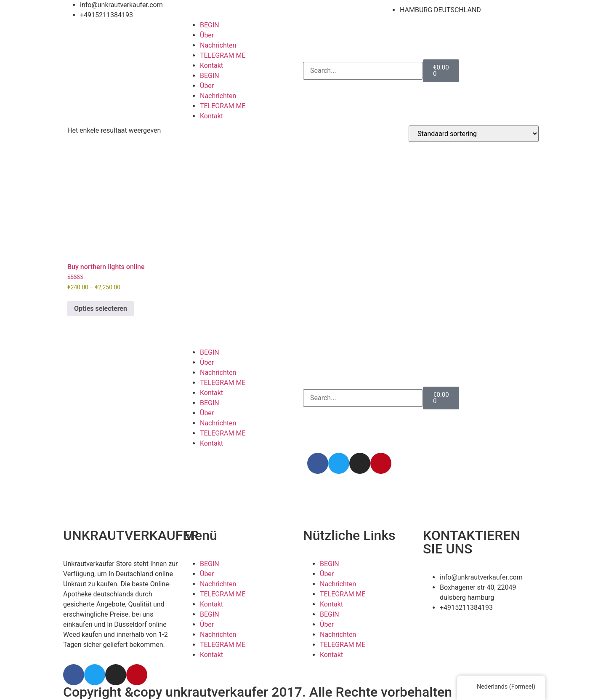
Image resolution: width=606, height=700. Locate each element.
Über (207, 35)
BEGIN (210, 25)
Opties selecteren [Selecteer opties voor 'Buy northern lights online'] (101, 309)
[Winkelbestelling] (474, 134)
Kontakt (211, 65)
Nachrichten (218, 45)
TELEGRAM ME (223, 55)
